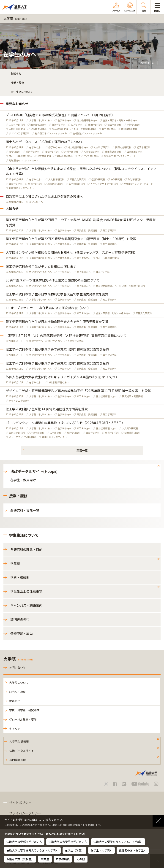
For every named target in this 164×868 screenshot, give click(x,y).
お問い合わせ (17, 667)
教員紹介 (15, 701)
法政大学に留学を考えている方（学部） (118, 842)
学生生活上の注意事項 (26, 591)
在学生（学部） (74, 850)
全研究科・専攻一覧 (25, 510)
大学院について (19, 683)
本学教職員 (63, 859)
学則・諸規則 (20, 577)
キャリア (15, 729)
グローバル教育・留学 (23, 719)
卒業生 (45, 859)
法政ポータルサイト (22, 750)
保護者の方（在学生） (133, 850)
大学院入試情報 (19, 741)
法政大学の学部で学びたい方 (24, 842)
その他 (81, 859)
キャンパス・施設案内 (26, 605)
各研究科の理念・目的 (26, 549)
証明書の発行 (20, 619)
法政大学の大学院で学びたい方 (68, 842)
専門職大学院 (18, 760)
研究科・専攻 (17, 692)
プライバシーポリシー (25, 813)
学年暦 (15, 563)
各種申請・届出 (22, 633)
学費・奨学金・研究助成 (24, 710)
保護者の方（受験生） (20, 859)
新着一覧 (82, 450)
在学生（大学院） (101, 850)
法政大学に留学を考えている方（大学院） (32, 850)
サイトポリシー (20, 803)
